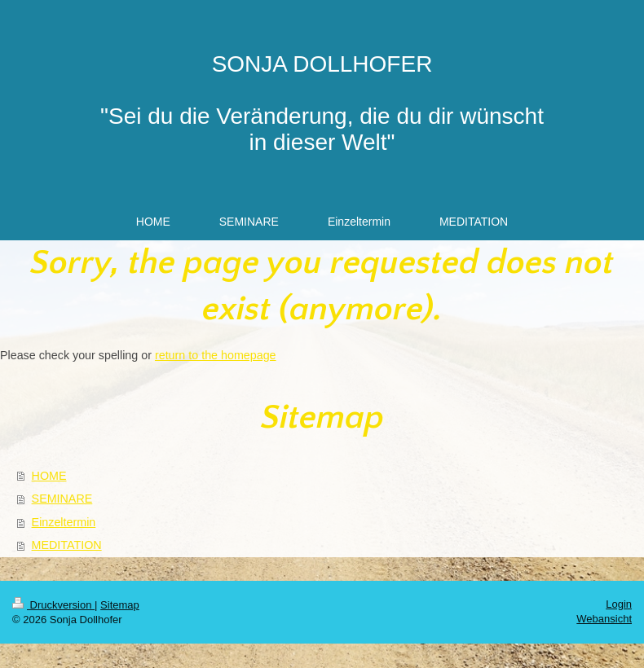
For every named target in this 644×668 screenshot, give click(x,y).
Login (619, 604)
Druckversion (53, 605)
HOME (49, 476)
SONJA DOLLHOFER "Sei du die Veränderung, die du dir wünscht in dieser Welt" (322, 103)
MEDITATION (67, 545)
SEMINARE (62, 499)
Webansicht (604, 619)
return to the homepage (216, 355)
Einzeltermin (64, 522)
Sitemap (120, 605)
